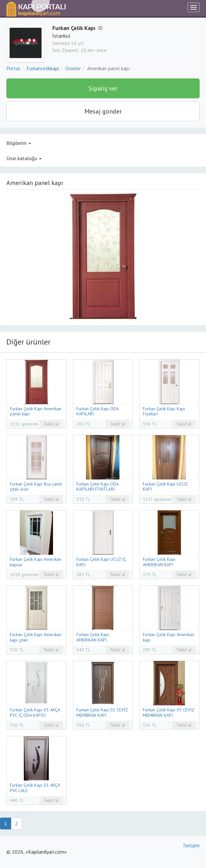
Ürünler (73, 68)
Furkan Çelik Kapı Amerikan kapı (168, 637)
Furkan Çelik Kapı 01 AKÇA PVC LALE (35, 788)
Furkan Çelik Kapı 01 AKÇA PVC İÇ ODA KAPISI (35, 712)
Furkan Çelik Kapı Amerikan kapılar (36, 562)
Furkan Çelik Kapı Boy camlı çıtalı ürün (36, 487)
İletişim (191, 845)
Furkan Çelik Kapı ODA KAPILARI (97, 411)
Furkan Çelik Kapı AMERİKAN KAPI (159, 562)
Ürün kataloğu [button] (24, 158)
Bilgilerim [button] (19, 143)
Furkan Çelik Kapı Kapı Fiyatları (164, 411)
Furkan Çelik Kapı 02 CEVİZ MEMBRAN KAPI (102, 712)
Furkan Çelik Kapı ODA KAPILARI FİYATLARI (97, 487)
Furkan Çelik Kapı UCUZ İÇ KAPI (101, 562)
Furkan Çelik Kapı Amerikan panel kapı (36, 411)
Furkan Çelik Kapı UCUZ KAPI (165, 487)
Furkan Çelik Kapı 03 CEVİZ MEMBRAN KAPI (168, 712)
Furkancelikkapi (43, 68)
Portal (13, 68)
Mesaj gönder (103, 111)
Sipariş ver (103, 88)
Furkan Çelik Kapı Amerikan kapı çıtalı (36, 637)
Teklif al (51, 424)
